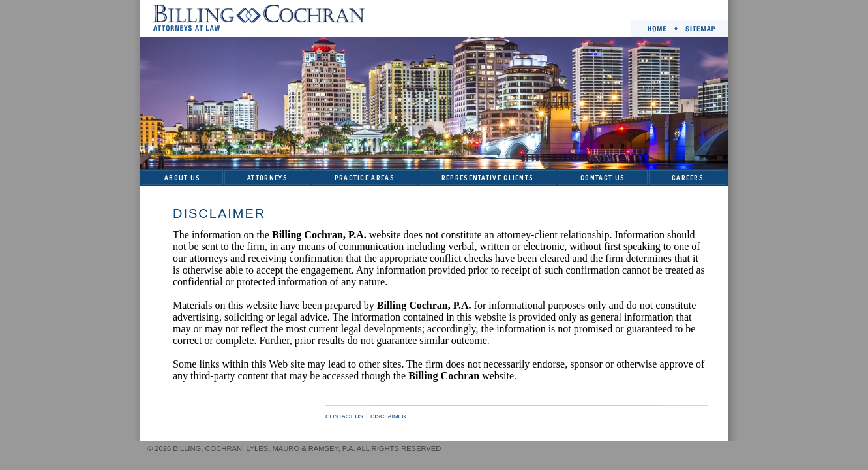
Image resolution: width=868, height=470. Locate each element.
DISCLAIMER (388, 416)
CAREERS (688, 178)
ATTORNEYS (267, 178)
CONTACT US (603, 178)
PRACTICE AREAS (365, 178)
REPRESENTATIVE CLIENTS (488, 178)
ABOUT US (182, 178)
